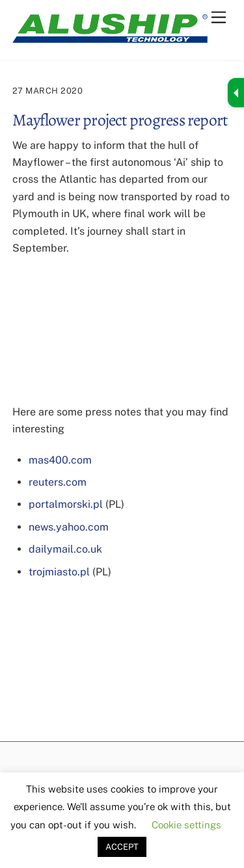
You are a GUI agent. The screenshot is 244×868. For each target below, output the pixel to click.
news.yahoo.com (69, 527)
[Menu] (219, 18)
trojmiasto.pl (59, 572)
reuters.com (58, 482)
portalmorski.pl (66, 504)
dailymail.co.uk (65, 549)
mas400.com (60, 460)
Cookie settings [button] (186, 825)
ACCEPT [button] (122, 847)
